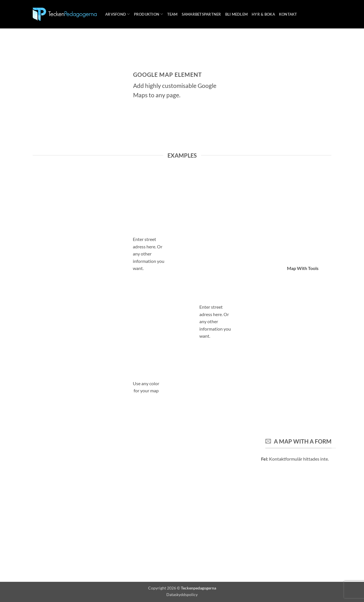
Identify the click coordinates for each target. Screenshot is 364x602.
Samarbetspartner (201, 14)
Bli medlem (237, 14)
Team (172, 14)
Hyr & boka (263, 14)
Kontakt (288, 14)
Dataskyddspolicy (182, 594)
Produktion (149, 14)
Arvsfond (118, 14)
